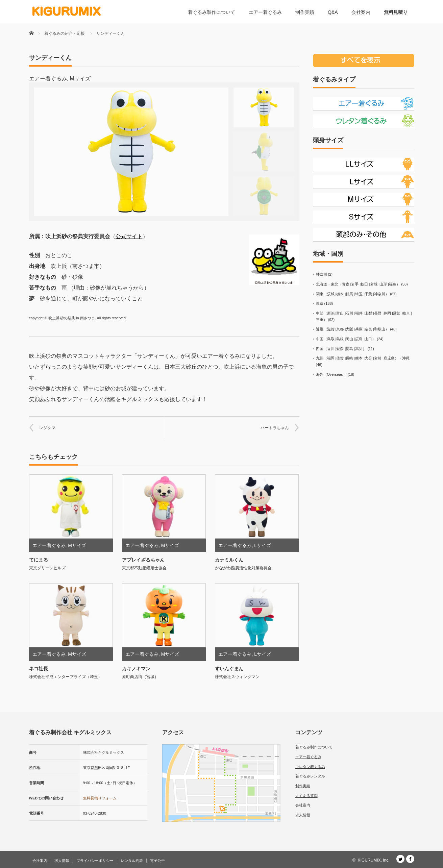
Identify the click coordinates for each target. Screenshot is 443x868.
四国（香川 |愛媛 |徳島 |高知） (341, 349)
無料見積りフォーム (100, 798)
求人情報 (303, 815)
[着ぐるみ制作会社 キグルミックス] (67, 11)
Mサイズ (80, 79)
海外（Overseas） (331, 374)
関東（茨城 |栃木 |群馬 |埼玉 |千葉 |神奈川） (353, 294)
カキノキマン (136, 669)
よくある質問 (306, 796)
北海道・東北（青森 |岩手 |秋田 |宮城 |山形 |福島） (358, 284)
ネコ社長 (39, 669)
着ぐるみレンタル (310, 776)
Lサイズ (263, 545)
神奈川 (322, 274)
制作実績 (305, 12)
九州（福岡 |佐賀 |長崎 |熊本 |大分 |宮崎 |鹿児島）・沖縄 (363, 358)
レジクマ (47, 428)
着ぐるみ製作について (212, 12)
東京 (320, 303)
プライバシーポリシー (95, 861)
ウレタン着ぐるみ (310, 767)
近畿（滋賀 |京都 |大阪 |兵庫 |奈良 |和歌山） (353, 329)
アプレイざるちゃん (143, 560)
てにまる (39, 560)
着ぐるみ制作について (314, 747)
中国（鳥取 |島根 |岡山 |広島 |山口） (346, 339)
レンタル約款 (132, 861)
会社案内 (361, 12)
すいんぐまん (229, 669)
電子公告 (157, 861)
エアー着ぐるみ (265, 12)
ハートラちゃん (275, 428)
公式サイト (129, 236)
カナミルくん (229, 560)
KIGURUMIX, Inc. (373, 860)
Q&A (333, 12)
